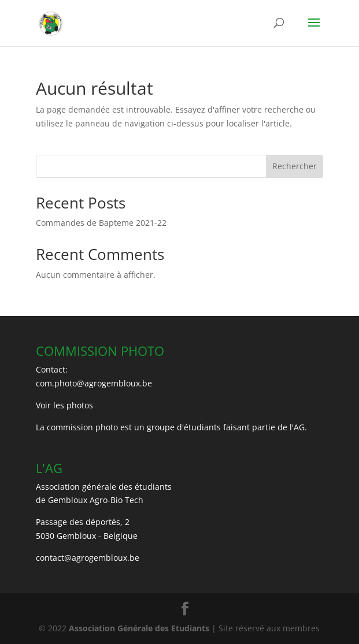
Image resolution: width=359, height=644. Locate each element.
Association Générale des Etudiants (138, 628)
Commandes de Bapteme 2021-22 (101, 223)
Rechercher (295, 166)
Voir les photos (64, 405)
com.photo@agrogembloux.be (94, 383)
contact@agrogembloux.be (88, 558)
